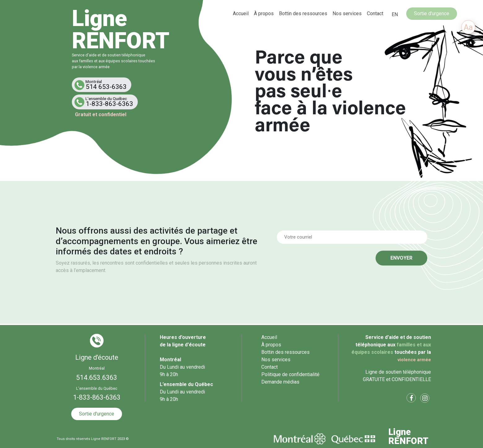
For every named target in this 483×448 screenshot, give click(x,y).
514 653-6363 (103, 85)
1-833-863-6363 (106, 102)
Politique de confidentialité (290, 374)
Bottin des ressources (303, 13)
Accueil (241, 13)
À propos (264, 13)
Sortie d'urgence (432, 13)
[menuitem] (395, 15)
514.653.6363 (97, 378)
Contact (375, 13)
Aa (468, 27)
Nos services (347, 13)
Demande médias (280, 382)
